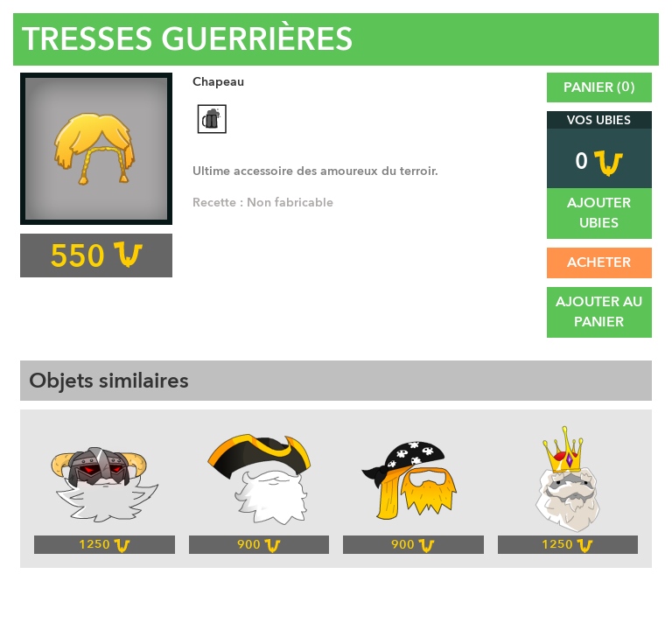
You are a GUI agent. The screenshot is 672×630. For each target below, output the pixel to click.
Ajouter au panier (599, 311)
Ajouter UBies (599, 213)
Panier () (599, 87)
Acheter (599, 262)
